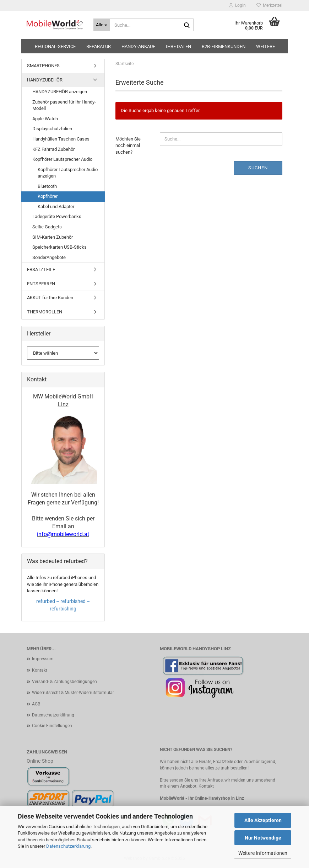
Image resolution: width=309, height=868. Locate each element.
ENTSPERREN (41, 284)
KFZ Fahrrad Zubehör (53, 149)
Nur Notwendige (263, 838)
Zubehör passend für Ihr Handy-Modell (64, 105)
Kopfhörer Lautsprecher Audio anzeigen (68, 173)
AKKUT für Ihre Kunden (50, 298)
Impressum (43, 659)
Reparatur (99, 46)
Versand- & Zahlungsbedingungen (64, 682)
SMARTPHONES (43, 66)
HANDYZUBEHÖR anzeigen (60, 92)
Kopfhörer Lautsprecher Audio (62, 159)
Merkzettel (269, 5)
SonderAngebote (49, 257)
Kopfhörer (48, 196)
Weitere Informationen (263, 853)
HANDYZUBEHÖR (45, 80)
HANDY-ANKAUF (138, 46)
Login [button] (237, 5)
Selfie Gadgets (47, 227)
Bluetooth (47, 186)
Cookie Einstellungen (52, 726)
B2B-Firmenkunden (224, 46)
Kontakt (40, 670)
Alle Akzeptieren (263, 820)
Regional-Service (55, 46)
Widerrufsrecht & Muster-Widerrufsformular (73, 693)
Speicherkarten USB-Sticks (59, 247)
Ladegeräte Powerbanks (57, 216)
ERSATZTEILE (41, 269)
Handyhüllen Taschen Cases (61, 139)
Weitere (265, 46)
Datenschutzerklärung (68, 846)
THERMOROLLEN (45, 312)
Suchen (258, 168)
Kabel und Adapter (56, 207)
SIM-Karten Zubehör (53, 237)
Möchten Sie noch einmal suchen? (128, 145)
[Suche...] (102, 25)
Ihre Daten (178, 46)
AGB (36, 704)
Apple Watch (45, 119)
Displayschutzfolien (52, 129)
